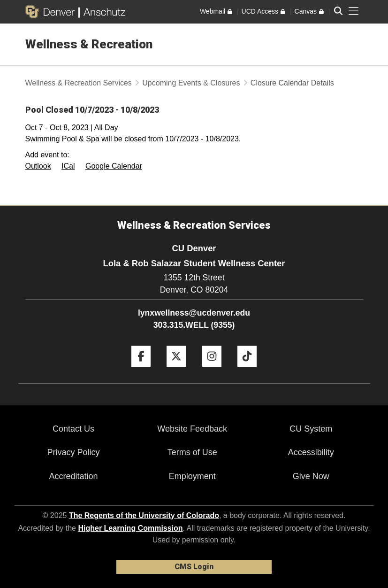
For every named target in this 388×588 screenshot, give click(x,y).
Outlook (38, 166)
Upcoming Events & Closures (191, 83)
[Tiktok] (247, 370)
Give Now (311, 476)
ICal (68, 166)
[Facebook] (141, 370)
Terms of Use (192, 452)
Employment (192, 476)
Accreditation (74, 476)
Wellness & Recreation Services (79, 83)
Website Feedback (192, 429)
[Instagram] (212, 370)
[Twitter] (176, 370)
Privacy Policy (74, 452)
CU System (311, 429)
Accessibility (311, 452)
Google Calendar (114, 166)
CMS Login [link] (194, 567)
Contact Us (73, 429)
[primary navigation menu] (354, 11)
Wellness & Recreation (89, 44)
